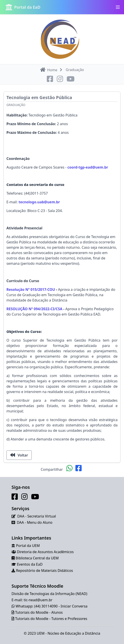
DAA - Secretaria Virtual (37, 516)
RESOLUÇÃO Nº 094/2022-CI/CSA (34, 309)
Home (49, 70)
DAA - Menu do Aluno (35, 522)
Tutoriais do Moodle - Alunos (39, 612)
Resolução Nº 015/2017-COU (31, 289)
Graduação (16, 105)
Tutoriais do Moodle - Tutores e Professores (51, 619)
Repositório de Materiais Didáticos (44, 571)
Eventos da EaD (30, 564)
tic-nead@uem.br (38, 600)
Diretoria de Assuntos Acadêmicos (45, 552)
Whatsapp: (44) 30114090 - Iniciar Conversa (51, 606)
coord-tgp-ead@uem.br (88, 167)
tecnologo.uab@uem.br (39, 202)
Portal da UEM (28, 546)
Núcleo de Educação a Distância (74, 633)
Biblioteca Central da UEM (37, 558)
